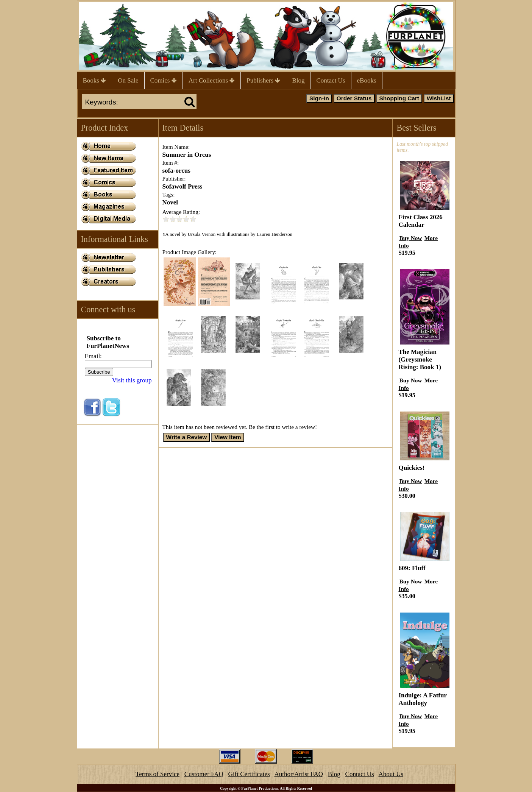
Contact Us (331, 80)
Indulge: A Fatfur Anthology (422, 699)
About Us (391, 774)
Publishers (263, 80)
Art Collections (212, 80)
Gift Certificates (249, 774)
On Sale (128, 80)
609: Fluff (412, 568)
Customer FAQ (204, 774)
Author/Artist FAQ (299, 774)
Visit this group (132, 380)
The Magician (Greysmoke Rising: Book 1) (420, 359)
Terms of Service (158, 774)
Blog (298, 80)
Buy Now (410, 238)
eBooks (367, 80)
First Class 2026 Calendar (420, 221)
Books (95, 80)
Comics (164, 80)
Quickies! (411, 468)
